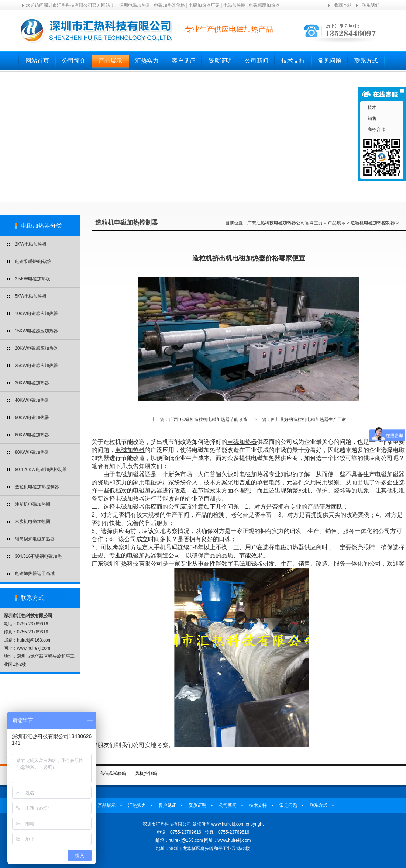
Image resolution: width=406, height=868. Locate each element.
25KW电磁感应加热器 (36, 366)
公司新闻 (257, 61)
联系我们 (371, 5)
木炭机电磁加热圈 (32, 522)
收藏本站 (343, 5)
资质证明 (220, 61)
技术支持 (293, 61)
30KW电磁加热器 (32, 383)
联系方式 (366, 61)
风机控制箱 (146, 774)
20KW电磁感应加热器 (36, 348)
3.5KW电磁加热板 (32, 279)
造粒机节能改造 (124, 442)
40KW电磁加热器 (32, 400)
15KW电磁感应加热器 (36, 331)
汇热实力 (147, 61)
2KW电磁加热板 (31, 244)
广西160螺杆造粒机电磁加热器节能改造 (208, 419)
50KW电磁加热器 (32, 418)
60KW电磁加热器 (32, 435)
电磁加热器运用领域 (35, 574)
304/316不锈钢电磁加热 (38, 556)
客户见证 (183, 61)
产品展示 (110, 61)
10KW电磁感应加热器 (36, 314)
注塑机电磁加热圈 (32, 504)
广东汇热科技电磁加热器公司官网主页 (285, 223)
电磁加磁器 (248, 563)
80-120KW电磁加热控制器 (41, 470)
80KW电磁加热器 (32, 452)
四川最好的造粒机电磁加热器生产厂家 (309, 419)
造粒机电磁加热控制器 (37, 487)
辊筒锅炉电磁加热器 (35, 539)
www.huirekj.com (234, 840)
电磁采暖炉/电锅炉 (33, 262)
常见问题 (330, 61)
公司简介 (74, 61)
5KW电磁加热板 (31, 296)
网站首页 (37, 61)
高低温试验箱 (113, 774)
